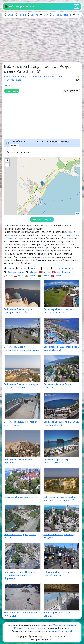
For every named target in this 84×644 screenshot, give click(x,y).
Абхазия (45, 276)
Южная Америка (16, 272)
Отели (11, 15)
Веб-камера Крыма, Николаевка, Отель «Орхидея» (21, 423)
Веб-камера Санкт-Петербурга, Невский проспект (60, 574)
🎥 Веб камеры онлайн (19, 6)
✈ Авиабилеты (12, 91)
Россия (22, 15)
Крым (21, 276)
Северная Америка (62, 15)
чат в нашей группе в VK (60, 631)
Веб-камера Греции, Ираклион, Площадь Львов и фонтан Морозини (20, 575)
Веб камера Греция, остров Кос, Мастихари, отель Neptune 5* (60, 499)
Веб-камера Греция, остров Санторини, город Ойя (18, 311)
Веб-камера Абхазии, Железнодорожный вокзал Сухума (21, 348)
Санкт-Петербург (64, 272)
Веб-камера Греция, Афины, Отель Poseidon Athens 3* (61, 423)
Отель (9, 85)
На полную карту (42, 219)
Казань (32, 276)
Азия (46, 15)
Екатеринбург (69, 625)
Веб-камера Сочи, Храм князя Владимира (59, 536)
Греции (10, 238)
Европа (34, 15)
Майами (18, 628)
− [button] (7, 165)
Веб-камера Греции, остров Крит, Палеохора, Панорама (21, 386)
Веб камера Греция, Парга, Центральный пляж (57, 461)
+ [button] (7, 161)
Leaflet (77, 213)
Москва (46, 272)
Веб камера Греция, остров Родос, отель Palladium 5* (61, 348)
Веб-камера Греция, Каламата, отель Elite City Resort (59, 311)
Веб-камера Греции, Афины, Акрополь (18, 461)
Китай (58, 276)
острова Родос (72, 235)
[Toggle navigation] (76, 7)
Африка (33, 272)
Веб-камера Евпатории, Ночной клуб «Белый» (20, 614)
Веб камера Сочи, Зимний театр (20, 497)
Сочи (10, 276)
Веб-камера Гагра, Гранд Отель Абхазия (20, 536)
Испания (41, 628)
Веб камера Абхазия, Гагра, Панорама (57, 386)
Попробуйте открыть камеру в (40, 141)
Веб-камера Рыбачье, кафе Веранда (57, 614)
